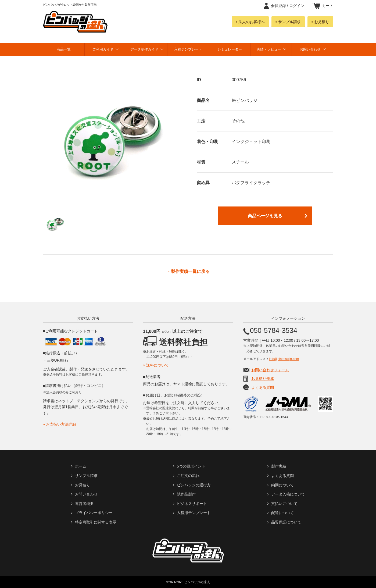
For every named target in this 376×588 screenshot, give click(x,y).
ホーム (81, 466)
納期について (282, 485)
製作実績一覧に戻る (190, 271)
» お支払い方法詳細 (60, 424)
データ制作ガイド (144, 49)
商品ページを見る (265, 216)
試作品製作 (186, 494)
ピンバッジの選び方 (194, 485)
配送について (282, 513)
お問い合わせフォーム (270, 370)
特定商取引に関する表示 (96, 522)
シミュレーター (230, 49)
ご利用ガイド (103, 49)
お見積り (322, 22)
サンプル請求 (289, 22)
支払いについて (284, 504)
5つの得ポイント (191, 466)
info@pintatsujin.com (284, 359)
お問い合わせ (310, 49)
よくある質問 (263, 387)
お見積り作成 (263, 379)
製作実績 (279, 466)
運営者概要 (84, 504)
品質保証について (286, 522)
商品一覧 (64, 49)
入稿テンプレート (188, 49)
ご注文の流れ (188, 476)
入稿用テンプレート (194, 513)
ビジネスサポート (192, 504)
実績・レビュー (269, 49)
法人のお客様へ (252, 22)
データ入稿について (288, 494)
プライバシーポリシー (94, 513)
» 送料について (156, 365)
